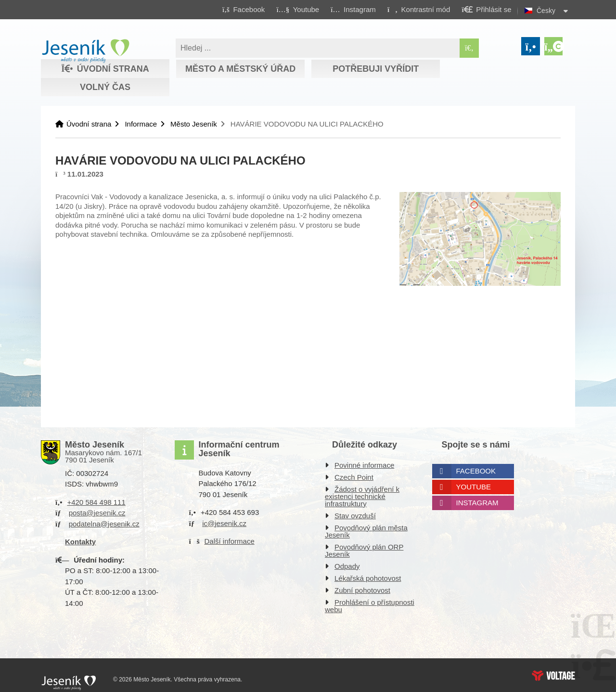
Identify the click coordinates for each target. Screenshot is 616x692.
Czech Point (354, 477)
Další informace (230, 541)
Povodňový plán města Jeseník (366, 531)
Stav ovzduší (355, 516)
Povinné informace (364, 465)
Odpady (347, 566)
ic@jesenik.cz (224, 523)
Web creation (553, 676)
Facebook (476, 471)
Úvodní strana (85, 51)
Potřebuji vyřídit (376, 69)
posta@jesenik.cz (97, 513)
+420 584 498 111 (96, 502)
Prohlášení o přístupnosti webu (370, 606)
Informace (141, 124)
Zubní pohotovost (362, 590)
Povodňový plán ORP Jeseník (364, 551)
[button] (418, 9)
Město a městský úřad (240, 69)
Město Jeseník (194, 124)
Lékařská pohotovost (368, 578)
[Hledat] (469, 48)
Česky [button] (546, 11)
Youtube (474, 487)
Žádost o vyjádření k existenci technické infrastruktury (362, 496)
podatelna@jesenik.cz (104, 524)
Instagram (477, 503)
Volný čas (105, 87)
